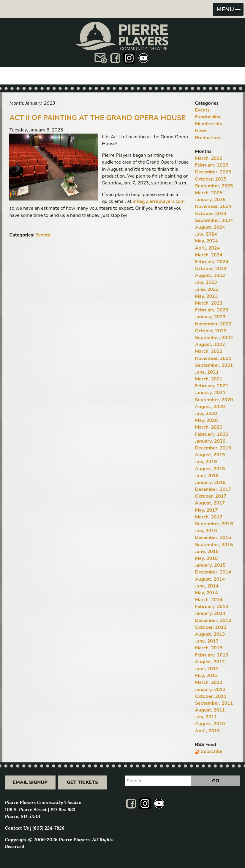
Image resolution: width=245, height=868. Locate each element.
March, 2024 (208, 255)
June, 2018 (207, 476)
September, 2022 (214, 338)
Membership (208, 124)
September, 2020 (214, 400)
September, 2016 (214, 524)
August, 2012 (210, 662)
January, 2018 (210, 482)
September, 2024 (214, 220)
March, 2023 (208, 303)
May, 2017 (206, 510)
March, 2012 (208, 682)
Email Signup (30, 782)
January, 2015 (210, 565)
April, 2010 (207, 731)
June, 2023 (207, 289)
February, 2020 (211, 434)
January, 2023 (210, 317)
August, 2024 (210, 227)
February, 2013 (211, 655)
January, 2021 (210, 393)
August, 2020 (210, 407)
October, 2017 (211, 496)
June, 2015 (207, 551)
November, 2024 (213, 206)
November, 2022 (213, 324)
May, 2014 (206, 593)
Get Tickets (82, 782)
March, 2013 (208, 648)
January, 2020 (210, 441)
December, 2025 (213, 172)
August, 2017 (210, 503)
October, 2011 (211, 696)
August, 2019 (210, 455)
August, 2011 (210, 710)
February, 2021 (211, 386)
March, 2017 (208, 517)
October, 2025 (211, 179)
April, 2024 (207, 248)
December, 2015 (213, 538)
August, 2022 (210, 344)
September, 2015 (214, 545)
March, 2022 (208, 351)
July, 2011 (206, 717)
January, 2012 (210, 690)
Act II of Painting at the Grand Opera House (97, 118)
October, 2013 (211, 627)
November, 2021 (213, 358)
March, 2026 (208, 158)
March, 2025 (208, 193)
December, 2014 (213, 572)
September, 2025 (214, 186)
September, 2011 (214, 703)
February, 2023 (211, 310)
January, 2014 (210, 613)
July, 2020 (206, 413)
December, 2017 (213, 489)
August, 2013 (210, 634)
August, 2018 (210, 469)
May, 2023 (206, 296)
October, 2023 (211, 269)
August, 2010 (210, 724)
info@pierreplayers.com (158, 201)
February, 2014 (211, 607)
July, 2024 (206, 234)
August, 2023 (210, 275)
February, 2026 (211, 165)
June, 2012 (207, 669)
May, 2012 (206, 676)
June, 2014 (207, 586)
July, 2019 (206, 462)
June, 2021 (207, 372)
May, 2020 (206, 420)
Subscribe (212, 751)
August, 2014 (210, 579)
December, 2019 (213, 448)
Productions (208, 138)
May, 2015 (206, 558)
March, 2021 (208, 379)
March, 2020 (208, 427)
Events (43, 235)
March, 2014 (208, 600)
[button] (228, 10)
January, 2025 (210, 200)
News (201, 131)
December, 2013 (213, 621)
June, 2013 (207, 641)
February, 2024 (211, 262)
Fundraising (208, 117)
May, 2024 (206, 241)
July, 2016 (206, 531)
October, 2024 (211, 214)
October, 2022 (211, 331)
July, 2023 (206, 282)
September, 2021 (214, 365)
